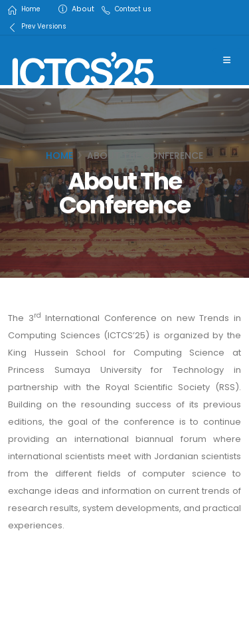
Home (31, 9)
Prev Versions (44, 26)
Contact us (133, 9)
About (83, 9)
